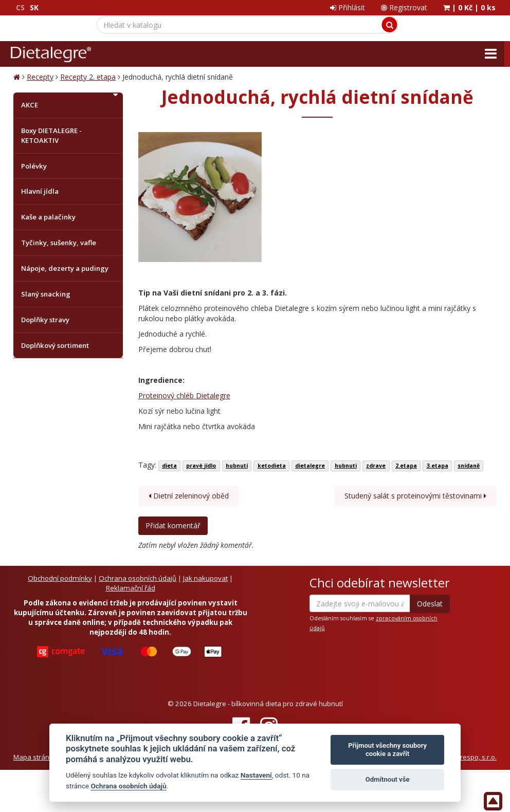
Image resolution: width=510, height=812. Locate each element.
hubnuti (346, 466)
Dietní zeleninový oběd (189, 496)
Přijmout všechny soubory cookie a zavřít (387, 750)
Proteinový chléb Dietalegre (184, 395)
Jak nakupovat (205, 578)
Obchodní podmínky (60, 578)
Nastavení (256, 775)
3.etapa (438, 466)
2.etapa (406, 466)
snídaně (469, 466)
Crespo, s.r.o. (476, 757)
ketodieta (272, 466)
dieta (169, 466)
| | (469, 7)
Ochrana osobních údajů (138, 578)
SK (34, 7)
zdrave (376, 466)
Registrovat (404, 7)
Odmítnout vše (388, 779)
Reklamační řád (131, 588)
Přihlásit (348, 7)
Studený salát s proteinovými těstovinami (415, 496)
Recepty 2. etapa (88, 77)
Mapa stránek (35, 757)
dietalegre (310, 466)
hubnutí (237, 466)
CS (20, 7)
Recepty (40, 77)
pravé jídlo (201, 466)
